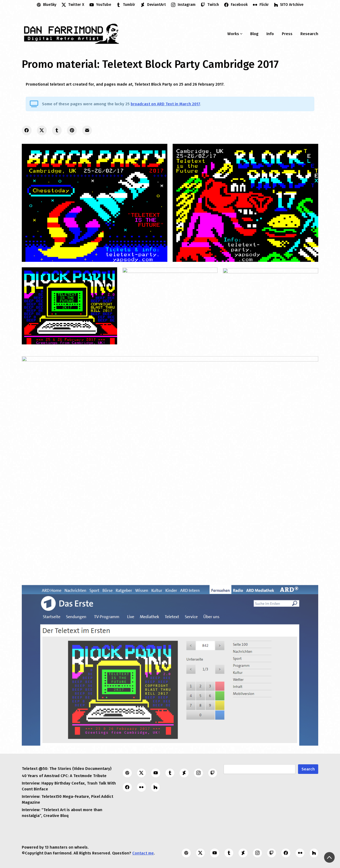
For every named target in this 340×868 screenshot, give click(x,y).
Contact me (143, 853)
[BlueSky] (47, 5)
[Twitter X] (73, 5)
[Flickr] (261, 5)
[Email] (87, 130)
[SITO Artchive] (289, 5)
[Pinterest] (72, 130)
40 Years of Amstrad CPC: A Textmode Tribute (64, 776)
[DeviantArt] (153, 5)
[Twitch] (210, 5)
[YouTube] (100, 5)
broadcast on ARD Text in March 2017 (165, 104)
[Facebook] (236, 5)
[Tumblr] (126, 5)
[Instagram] (183, 5)
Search (308, 769)
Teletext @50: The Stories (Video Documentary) (67, 769)
